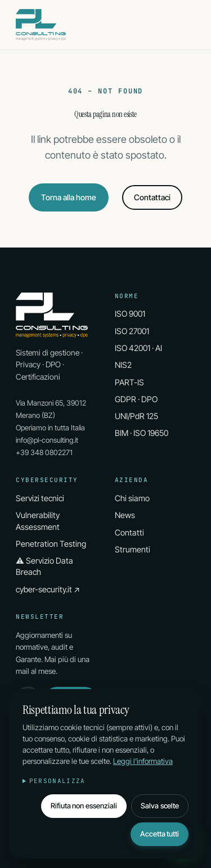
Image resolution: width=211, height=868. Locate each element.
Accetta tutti (160, 834)
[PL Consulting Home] (41, 25)
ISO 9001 (130, 314)
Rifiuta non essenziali (84, 806)
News (125, 515)
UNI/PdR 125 (136, 416)
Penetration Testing (51, 544)
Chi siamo (132, 498)
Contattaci (152, 197)
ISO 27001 (132, 331)
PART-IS (129, 382)
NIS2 (123, 365)
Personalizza (57, 781)
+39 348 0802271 (44, 452)
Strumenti (133, 549)
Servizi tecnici (40, 498)
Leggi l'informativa (143, 761)
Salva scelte (160, 806)
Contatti (129, 532)
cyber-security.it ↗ (48, 589)
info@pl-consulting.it (47, 440)
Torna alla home (69, 197)
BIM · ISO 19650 (142, 433)
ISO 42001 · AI (138, 348)
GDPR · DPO (136, 399)
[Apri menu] (187, 25)
